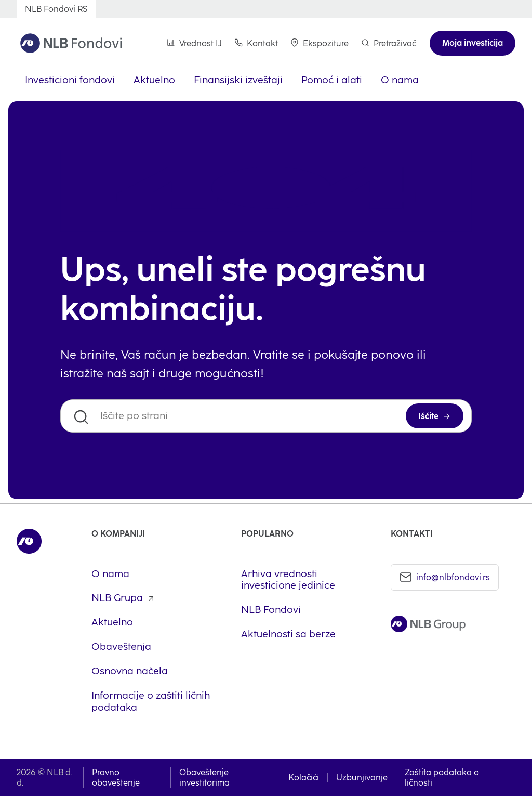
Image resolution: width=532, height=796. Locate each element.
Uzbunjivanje (362, 778)
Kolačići (304, 778)
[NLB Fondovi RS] (56, 9)
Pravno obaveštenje (116, 777)
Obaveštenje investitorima (204, 777)
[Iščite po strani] (266, 416)
